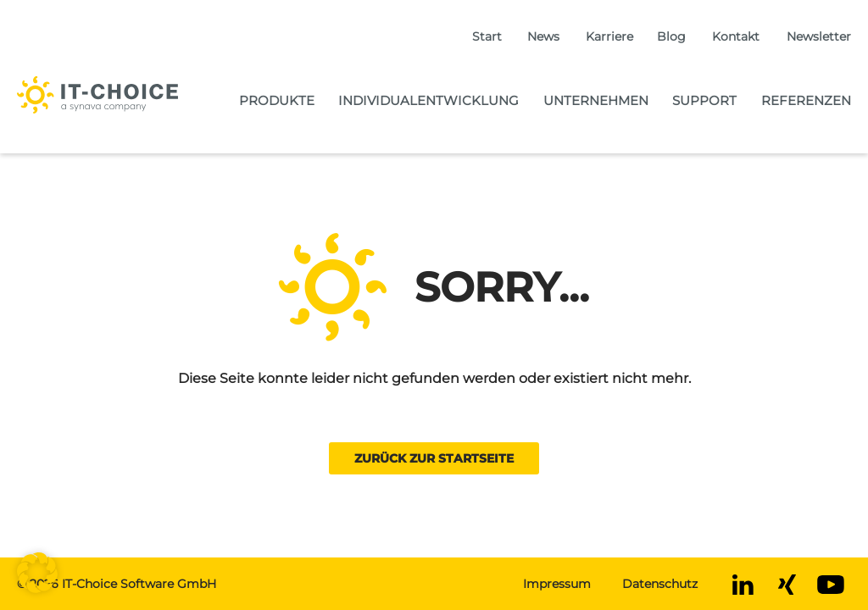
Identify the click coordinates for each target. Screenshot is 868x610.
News (543, 36)
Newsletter (819, 36)
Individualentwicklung (428, 100)
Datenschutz (660, 584)
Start (487, 36)
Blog (671, 36)
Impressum (557, 584)
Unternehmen (596, 100)
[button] (37, 573)
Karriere (609, 36)
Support (704, 100)
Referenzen (806, 100)
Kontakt (736, 36)
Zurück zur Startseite (434, 458)
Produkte (277, 100)
